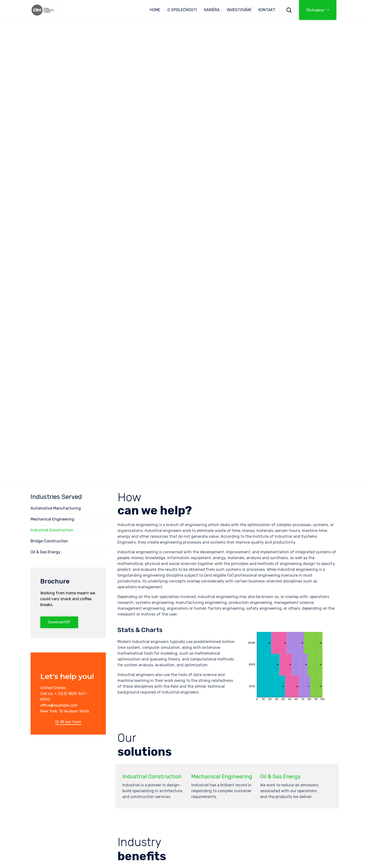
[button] (318, 10)
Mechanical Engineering (52, 519)
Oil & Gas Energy (46, 552)
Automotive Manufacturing (56, 508)
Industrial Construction (52, 530)
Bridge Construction (49, 541)
